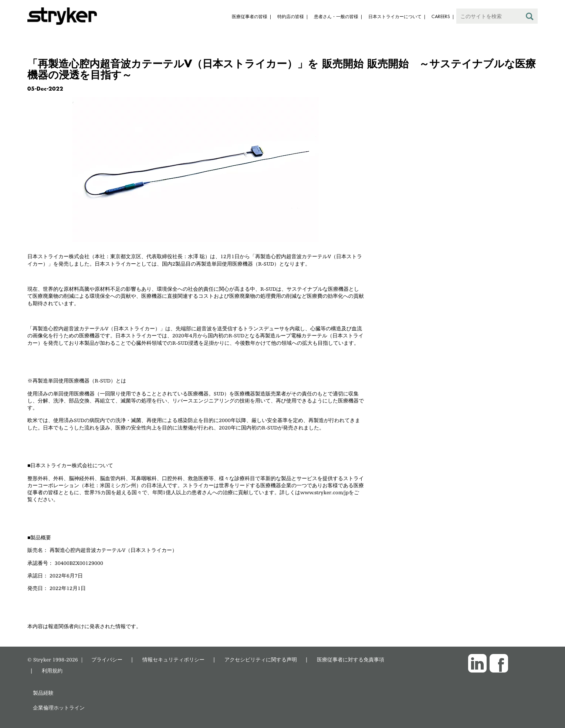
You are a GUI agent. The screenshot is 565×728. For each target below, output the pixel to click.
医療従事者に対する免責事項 (351, 659)
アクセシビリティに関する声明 (261, 659)
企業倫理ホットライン (59, 707)
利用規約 (52, 670)
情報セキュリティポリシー (173, 659)
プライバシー (107, 659)
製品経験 (43, 693)
